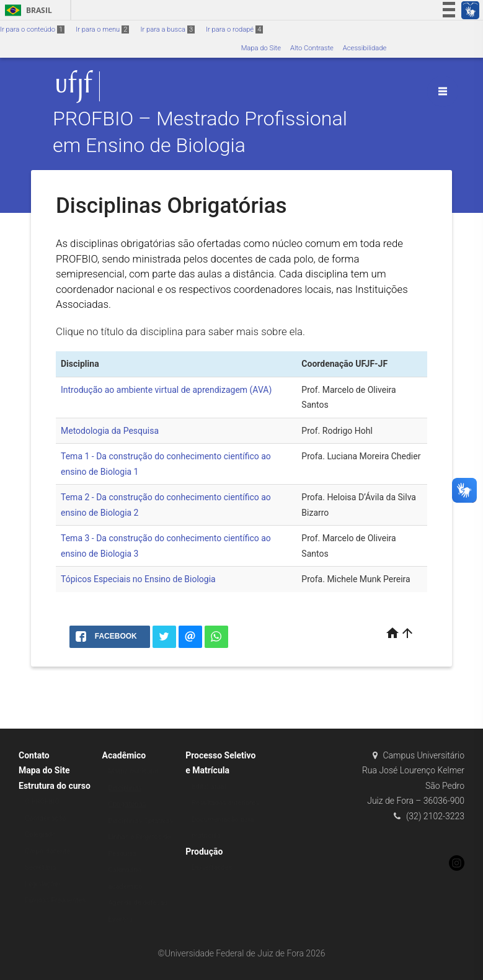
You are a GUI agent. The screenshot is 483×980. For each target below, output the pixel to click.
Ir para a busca (167, 29)
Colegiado (40, 834)
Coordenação (46, 818)
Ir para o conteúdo (32, 29)
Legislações (43, 884)
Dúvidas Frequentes (55, 900)
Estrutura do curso (55, 786)
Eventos (121, 919)
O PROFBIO (42, 802)
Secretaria (40, 867)
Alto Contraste (312, 48)
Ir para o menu (102, 29)
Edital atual (209, 787)
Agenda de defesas (138, 903)
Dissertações (212, 867)
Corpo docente (47, 851)
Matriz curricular (134, 771)
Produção (204, 852)
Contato (34, 755)
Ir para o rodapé (234, 29)
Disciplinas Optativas (141, 821)
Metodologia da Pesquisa (110, 431)
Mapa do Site (261, 48)
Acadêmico (124, 755)
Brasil (26, 10)
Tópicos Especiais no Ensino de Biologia (138, 579)
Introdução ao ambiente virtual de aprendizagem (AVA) (166, 390)
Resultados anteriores (225, 803)
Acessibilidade (365, 48)
